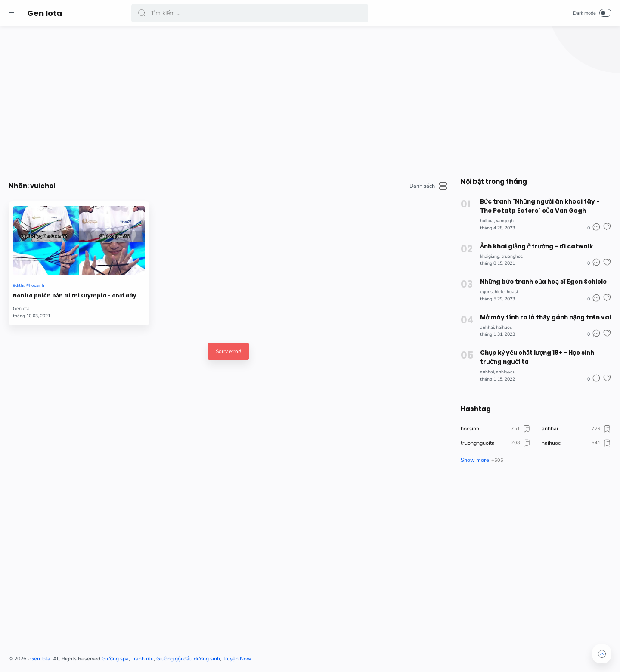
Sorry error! (287, 333)
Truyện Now (362, 656)
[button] (15, 13)
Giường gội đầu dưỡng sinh (313, 656)
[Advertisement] (370, 99)
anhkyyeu (501, 369)
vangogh (501, 220)
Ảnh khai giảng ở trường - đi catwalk (532, 245)
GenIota (146, 290)
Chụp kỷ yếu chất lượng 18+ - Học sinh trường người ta (532, 355)
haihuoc (500, 325)
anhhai (483, 325)
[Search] (252, 13)
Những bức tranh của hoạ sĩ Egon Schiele (538, 280)
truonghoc (508, 255)
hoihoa (483, 220)
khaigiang (485, 255)
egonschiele (488, 290)
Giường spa (240, 656)
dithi (146, 258)
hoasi (508, 290)
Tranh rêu (267, 656)
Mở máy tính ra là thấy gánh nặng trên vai (539, 315)
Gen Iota (47, 13)
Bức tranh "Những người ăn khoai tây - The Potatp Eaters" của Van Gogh (541, 206)
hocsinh (164, 258)
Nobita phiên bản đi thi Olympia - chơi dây (172, 273)
